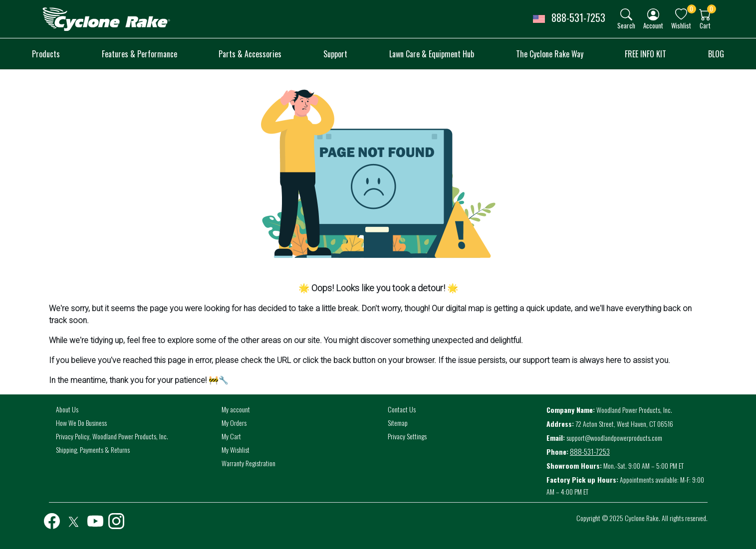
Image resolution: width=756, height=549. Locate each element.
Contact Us (402, 409)
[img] (626, 14)
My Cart (231, 436)
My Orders (234, 423)
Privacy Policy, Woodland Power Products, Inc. (112, 436)
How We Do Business (81, 423)
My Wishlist (236, 450)
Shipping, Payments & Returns (93, 450)
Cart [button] (705, 25)
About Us (67, 409)
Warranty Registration (249, 463)
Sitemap (398, 423)
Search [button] (626, 25)
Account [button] (653, 25)
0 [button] (691, 9)
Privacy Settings (407, 436)
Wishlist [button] (681, 25)
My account (236, 409)
